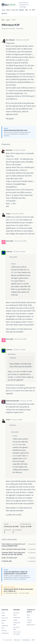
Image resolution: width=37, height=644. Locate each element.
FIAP (28, 617)
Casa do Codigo (29, 621)
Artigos (15, 620)
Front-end (5, 618)
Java (3, 10)
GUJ (3, 20)
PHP (33, 10)
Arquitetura (5, 633)
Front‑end (15, 10)
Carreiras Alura (16, 614)
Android (4, 13)
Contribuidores (26, 640)
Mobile (22, 10)
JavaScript (5, 626)
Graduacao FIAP (17, 624)
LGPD (33, 640)
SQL (27, 10)
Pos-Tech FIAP (16, 628)
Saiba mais (17, 640)
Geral (8, 10)
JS (30, 10)
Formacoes (17, 617)
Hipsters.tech (31, 625)
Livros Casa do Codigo (17, 633)
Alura (28, 615)
